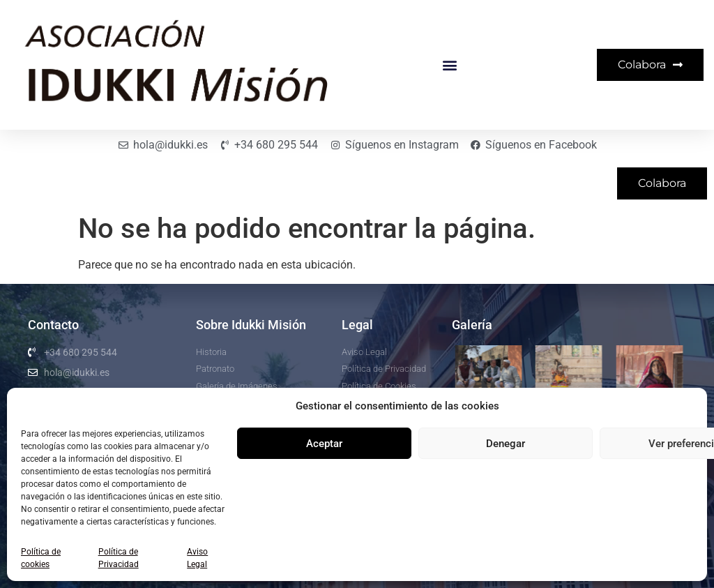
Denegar (506, 444)
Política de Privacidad (119, 558)
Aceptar (324, 444)
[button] (449, 65)
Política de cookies (41, 558)
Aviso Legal (197, 558)
